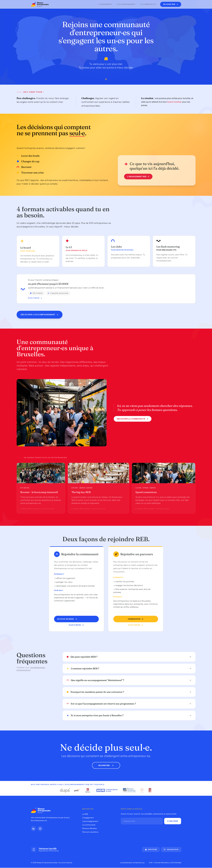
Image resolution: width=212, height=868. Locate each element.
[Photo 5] (61, 445)
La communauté (148, 4)
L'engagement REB (137, 177)
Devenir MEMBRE (68, 619)
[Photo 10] (70, 445)
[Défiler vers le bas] (106, 80)
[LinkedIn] (33, 829)
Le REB (85, 814)
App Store (151, 850)
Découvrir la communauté (133, 420)
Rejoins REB (106, 765)
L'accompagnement (126, 4)
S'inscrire (173, 821)
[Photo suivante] (102, 413)
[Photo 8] (66, 445)
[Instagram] (40, 829)
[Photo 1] (53, 445)
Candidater (134, 619)
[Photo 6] (62, 445)
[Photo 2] (55, 445)
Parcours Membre (90, 828)
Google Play (171, 850)
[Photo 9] (68, 445)
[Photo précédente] (21, 413)
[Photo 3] (57, 445)
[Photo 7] (64, 445)
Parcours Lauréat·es (90, 832)
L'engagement (105, 4)
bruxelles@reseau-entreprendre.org (132, 863)
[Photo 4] (59, 445)
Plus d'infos (35, 302)
